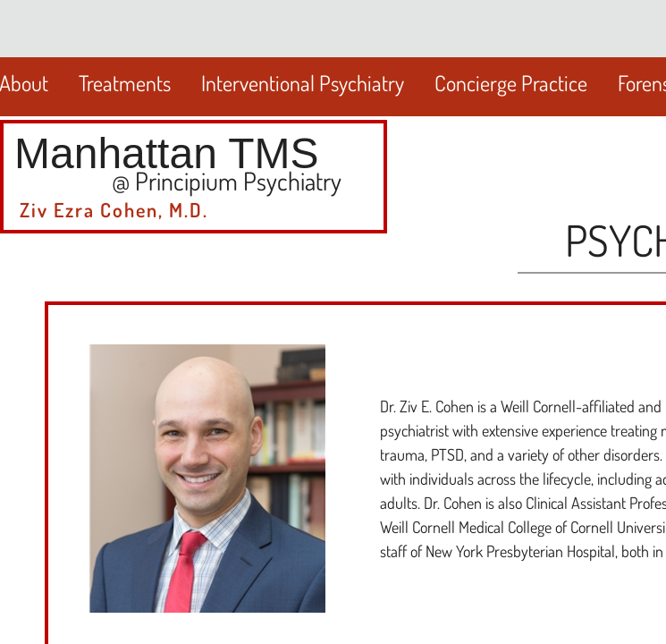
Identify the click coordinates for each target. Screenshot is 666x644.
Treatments (125, 83)
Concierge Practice (511, 83)
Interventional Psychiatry (303, 83)
